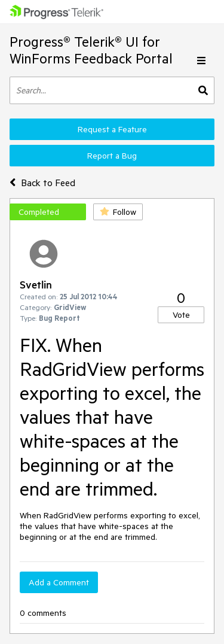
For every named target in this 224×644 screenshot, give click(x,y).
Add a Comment (59, 582)
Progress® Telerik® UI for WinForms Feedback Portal (91, 50)
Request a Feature (112, 129)
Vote (181, 315)
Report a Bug (112, 156)
